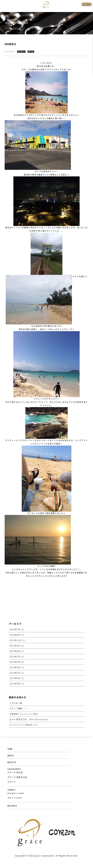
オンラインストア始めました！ (24, 725)
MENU (87, 4)
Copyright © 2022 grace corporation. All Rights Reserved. (46, 856)
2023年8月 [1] (17, 651)
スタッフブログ (15, 798)
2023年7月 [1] (17, 657)
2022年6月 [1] (17, 678)
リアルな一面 (16, 703)
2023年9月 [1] (17, 646)
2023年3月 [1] (17, 667)
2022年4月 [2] (17, 684)
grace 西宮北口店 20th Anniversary (29, 719)
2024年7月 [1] (17, 629)
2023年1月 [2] (17, 673)
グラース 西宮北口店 (17, 777)
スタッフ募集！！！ (19, 709)
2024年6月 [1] (17, 635)
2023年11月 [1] (18, 640)
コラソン (12, 782)
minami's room (16, 793)
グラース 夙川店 (15, 772)
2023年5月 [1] (17, 662)
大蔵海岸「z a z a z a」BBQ (24, 714)
